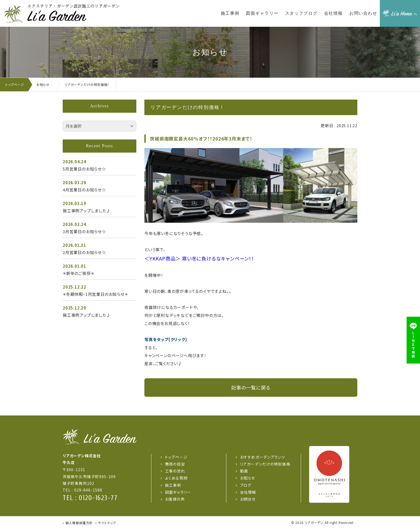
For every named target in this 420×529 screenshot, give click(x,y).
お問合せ (248, 499)
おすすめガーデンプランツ (262, 457)
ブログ (246, 485)
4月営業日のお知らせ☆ (84, 190)
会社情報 (248, 492)
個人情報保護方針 (79, 523)
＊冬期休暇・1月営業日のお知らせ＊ (95, 294)
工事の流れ (175, 471)
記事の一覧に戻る (251, 387)
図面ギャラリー (178, 492)
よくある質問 (176, 478)
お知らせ (247, 478)
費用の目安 (175, 464)
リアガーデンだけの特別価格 (265, 464)
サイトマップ (107, 523)
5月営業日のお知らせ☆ (84, 169)
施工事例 (173, 485)
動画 (244, 471)
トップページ (176, 457)
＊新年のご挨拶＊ (78, 273)
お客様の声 (175, 499)
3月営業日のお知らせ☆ (84, 231)
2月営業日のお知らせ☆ (84, 252)
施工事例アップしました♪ (87, 211)
